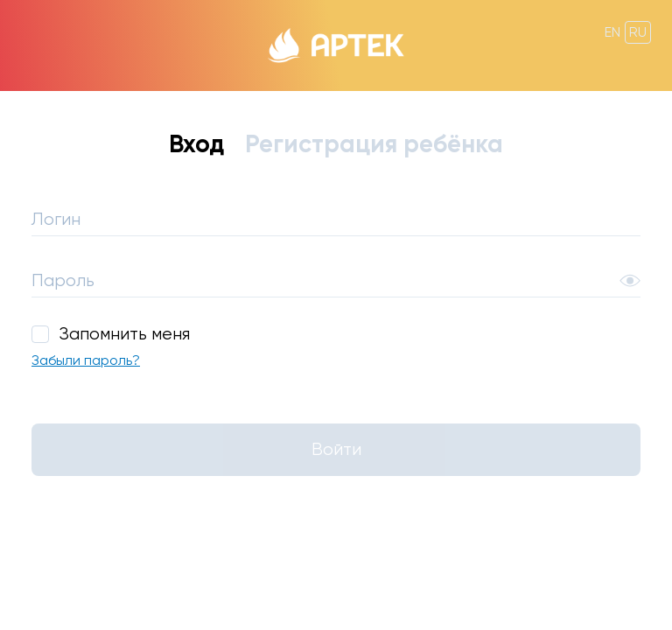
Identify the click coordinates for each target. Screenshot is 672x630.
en (612, 32)
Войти (336, 449)
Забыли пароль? (86, 360)
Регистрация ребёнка (374, 144)
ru (638, 32)
